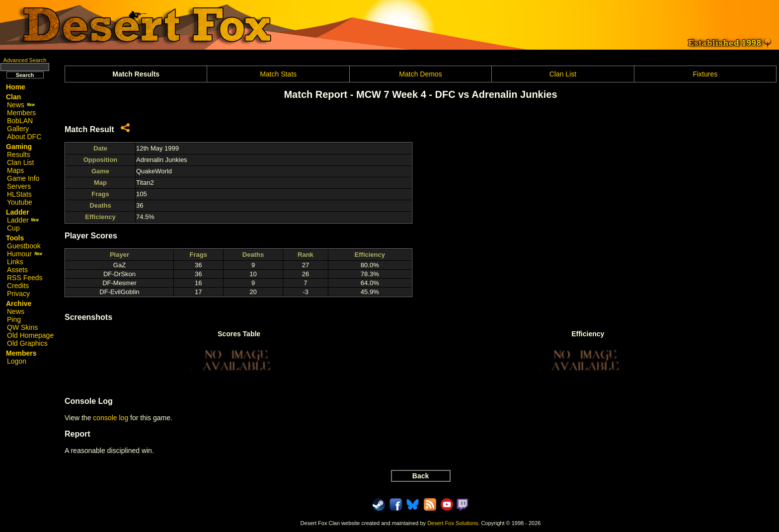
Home (16, 87)
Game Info (23, 178)
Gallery (18, 129)
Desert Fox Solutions (453, 523)
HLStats (19, 194)
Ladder (23, 220)
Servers (19, 186)
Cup (13, 228)
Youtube (20, 202)
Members (21, 113)
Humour (25, 254)
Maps (15, 170)
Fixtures (705, 74)
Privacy (18, 294)
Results (19, 154)
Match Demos (420, 74)
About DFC (24, 137)
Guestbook (24, 246)
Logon (17, 361)
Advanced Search (25, 60)
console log (111, 418)
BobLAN (20, 121)
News (21, 105)
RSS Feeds (25, 278)
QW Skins (22, 327)
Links (15, 262)
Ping (14, 319)
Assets (17, 270)
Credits (18, 286)
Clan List (20, 162)
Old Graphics (27, 343)
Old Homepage (30, 335)
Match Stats (278, 74)
